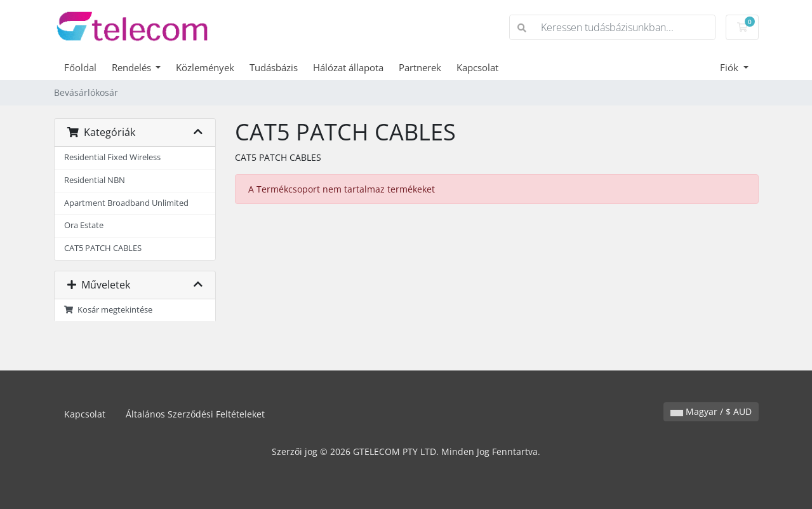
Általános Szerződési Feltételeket (195, 414)
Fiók (730, 67)
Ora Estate (84, 225)
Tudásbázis (274, 67)
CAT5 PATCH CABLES (103, 248)
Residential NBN (95, 180)
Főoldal (80, 67)
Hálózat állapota (348, 67)
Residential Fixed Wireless (112, 157)
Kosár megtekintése (109, 310)
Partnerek (420, 67)
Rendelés (133, 67)
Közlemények (205, 67)
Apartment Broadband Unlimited (126, 203)
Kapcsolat (477, 67)
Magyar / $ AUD (711, 411)
